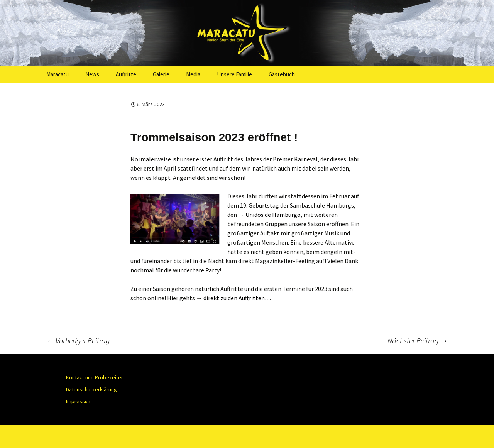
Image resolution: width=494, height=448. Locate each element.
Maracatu (58, 74)
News (92, 74)
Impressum (79, 401)
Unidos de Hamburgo (273, 215)
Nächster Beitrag (418, 341)
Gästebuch (282, 74)
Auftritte (126, 74)
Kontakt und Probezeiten (95, 377)
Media (193, 74)
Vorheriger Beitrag (78, 341)
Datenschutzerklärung (91, 389)
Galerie (161, 74)
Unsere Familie (234, 74)
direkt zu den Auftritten (234, 298)
